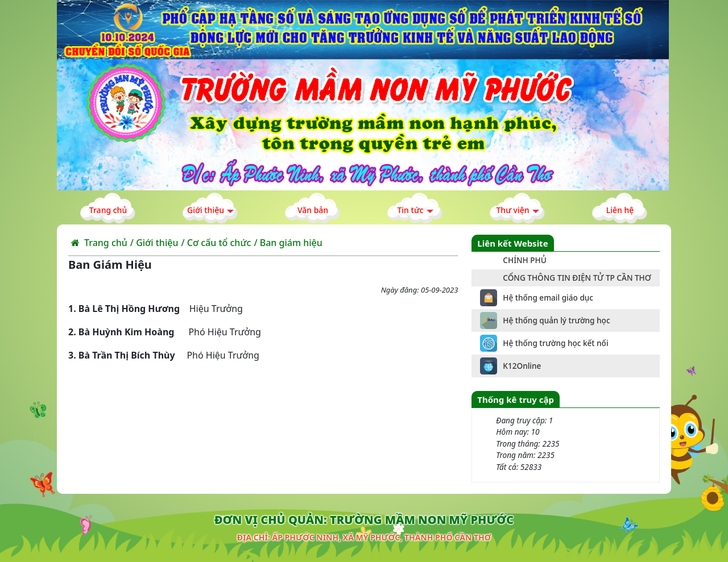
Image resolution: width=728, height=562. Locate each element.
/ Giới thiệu (154, 243)
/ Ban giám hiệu (288, 243)
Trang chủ (99, 243)
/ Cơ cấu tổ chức (216, 243)
